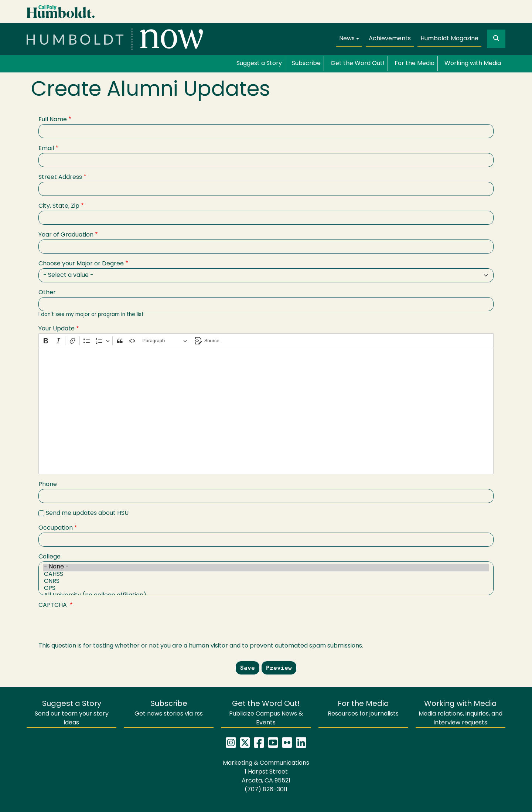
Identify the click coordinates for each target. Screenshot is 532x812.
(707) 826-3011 (266, 790)
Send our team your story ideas (72, 713)
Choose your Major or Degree (81, 264)
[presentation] (95, 627)
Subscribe (306, 64)
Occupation (56, 528)
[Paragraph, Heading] (165, 341)
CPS (266, 589)
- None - (266, 568)
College (50, 557)
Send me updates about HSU (87, 513)
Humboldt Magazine (449, 39)
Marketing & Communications (266, 763)
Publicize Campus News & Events (266, 713)
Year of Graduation (66, 235)
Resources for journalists (363, 709)
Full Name (53, 120)
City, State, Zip (59, 206)
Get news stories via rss (169, 709)
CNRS (266, 582)
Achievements (390, 39)
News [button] (347, 39)
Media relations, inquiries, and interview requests (461, 713)
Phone (48, 485)
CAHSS (266, 575)
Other (47, 293)
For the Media (415, 64)
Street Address (60, 177)
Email (46, 149)
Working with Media (473, 64)
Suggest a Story (259, 64)
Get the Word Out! (358, 64)
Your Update (57, 329)
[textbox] (266, 411)
